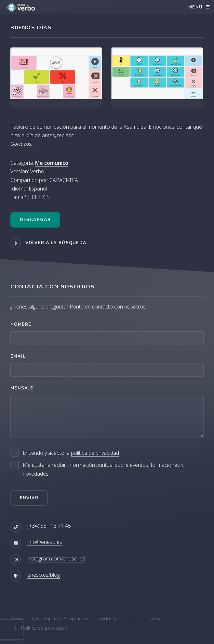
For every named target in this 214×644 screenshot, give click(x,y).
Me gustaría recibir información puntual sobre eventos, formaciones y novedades (103, 469)
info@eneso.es (45, 542)
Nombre (21, 324)
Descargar (35, 220)
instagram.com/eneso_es (56, 559)
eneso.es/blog (44, 575)
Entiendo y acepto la (71, 453)
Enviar (29, 498)
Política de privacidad (44, 628)
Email (18, 356)
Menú (195, 7)
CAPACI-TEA (64, 180)
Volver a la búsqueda (56, 243)
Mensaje (22, 388)
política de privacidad (95, 453)
